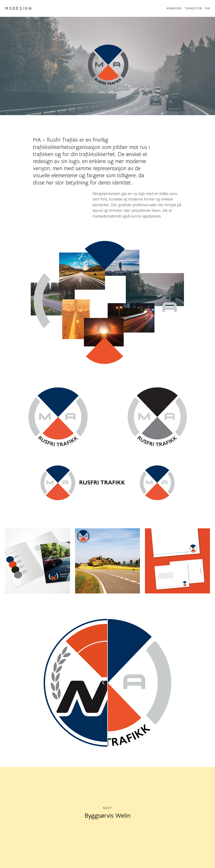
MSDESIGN (19, 8)
